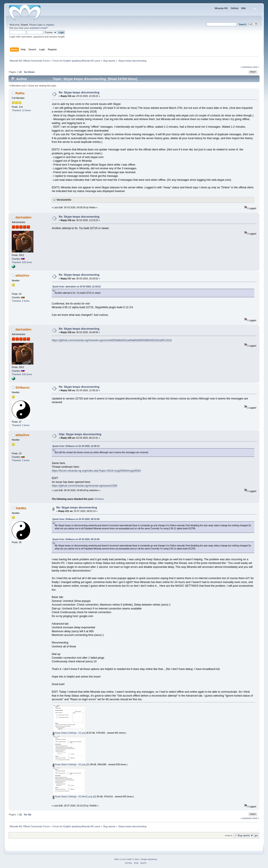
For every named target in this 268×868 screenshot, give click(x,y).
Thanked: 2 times (21, 301)
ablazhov (22, 275)
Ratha (20, 93)
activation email (38, 28)
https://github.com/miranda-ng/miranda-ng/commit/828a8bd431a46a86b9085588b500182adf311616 (112, 340)
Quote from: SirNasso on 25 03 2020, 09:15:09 (76, 519)
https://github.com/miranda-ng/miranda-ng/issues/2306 (84, 486)
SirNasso (22, 387)
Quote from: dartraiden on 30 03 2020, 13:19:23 (76, 287)
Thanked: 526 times (22, 262)
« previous (246, 67)
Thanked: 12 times (21, 110)
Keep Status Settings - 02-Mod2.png (72, 796)
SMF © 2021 (133, 859)
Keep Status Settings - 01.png (69, 733)
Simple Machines (149, 859)
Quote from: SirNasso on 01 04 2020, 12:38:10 (76, 446)
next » (256, 67)
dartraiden (23, 217)
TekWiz (21, 508)
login (40, 25)
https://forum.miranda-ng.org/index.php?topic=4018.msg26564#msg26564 (96, 471)
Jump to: (229, 835)
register (50, 25)
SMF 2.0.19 (120, 859)
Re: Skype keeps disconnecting (79, 93)
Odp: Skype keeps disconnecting (80, 434)
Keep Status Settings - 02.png (69, 764)
